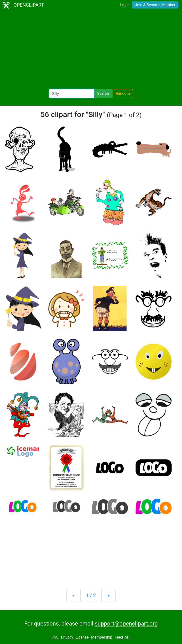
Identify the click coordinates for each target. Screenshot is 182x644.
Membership (102, 637)
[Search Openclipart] (72, 94)
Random (123, 93)
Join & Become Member (155, 5)
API (127, 637)
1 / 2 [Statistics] (91, 595)
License (82, 637)
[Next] (108, 595)
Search (103, 93)
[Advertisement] (91, 50)
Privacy (67, 637)
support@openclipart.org (126, 624)
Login (125, 5)
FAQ (55, 637)
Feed (119, 637)
